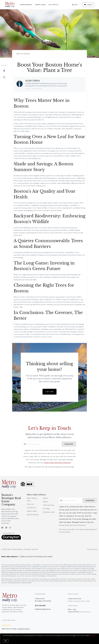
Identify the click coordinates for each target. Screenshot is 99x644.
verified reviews (21, 629)
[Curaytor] (11, 539)
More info (93, 636)
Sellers (46, 502)
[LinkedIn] (6, 528)
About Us (30, 504)
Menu (75, 5)
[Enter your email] (44, 444)
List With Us (53, 5)
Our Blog (46, 509)
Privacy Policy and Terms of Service (57, 463)
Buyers (46, 498)
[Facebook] (2, 528)
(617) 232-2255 (40, 606)
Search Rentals (26, 5)
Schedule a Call (49, 512)
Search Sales (40, 5)
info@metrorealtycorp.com (43, 609)
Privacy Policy (92, 549)
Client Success (48, 505)
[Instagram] (10, 528)
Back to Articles (23, 54)
